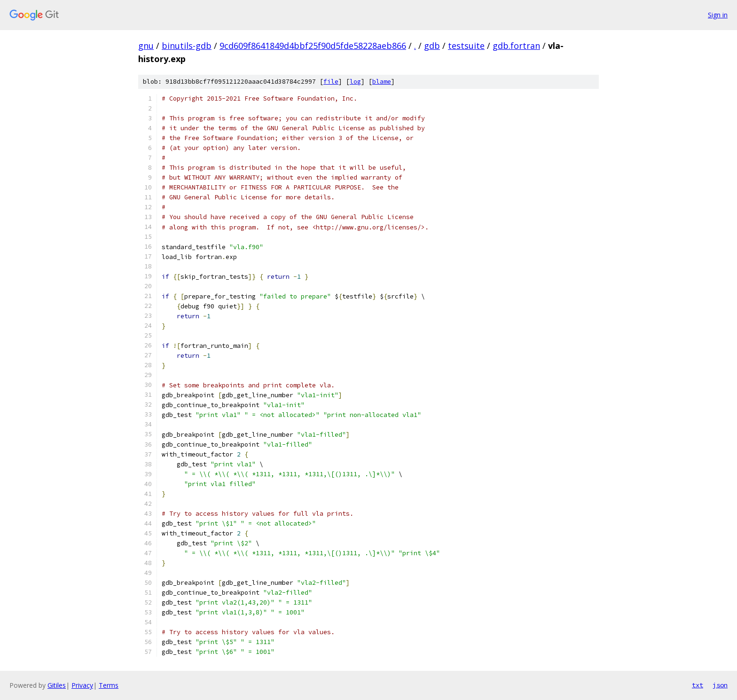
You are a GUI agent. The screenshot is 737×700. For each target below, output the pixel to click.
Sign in (718, 15)
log (355, 82)
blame (382, 82)
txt (698, 685)
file (331, 82)
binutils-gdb (187, 46)
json (720, 685)
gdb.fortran (516, 46)
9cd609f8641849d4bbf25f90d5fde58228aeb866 (313, 46)
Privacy (82, 685)
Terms (109, 685)
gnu (146, 46)
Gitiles (57, 685)
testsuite (466, 46)
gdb (432, 46)
